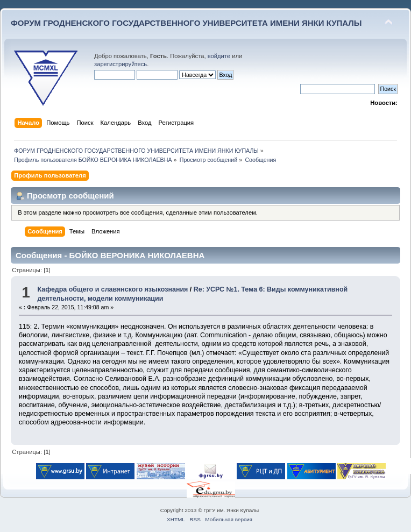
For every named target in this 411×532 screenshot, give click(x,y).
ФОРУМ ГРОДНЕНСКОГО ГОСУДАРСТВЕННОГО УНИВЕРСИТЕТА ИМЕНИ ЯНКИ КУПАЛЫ (186, 23)
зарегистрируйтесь (121, 64)
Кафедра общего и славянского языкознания (112, 289)
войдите (219, 56)
